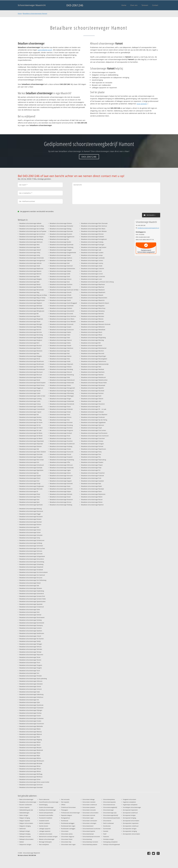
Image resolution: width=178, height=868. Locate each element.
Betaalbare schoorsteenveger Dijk (29, 449)
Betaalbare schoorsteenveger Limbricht (93, 269)
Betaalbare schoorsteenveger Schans (30, 530)
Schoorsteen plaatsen (89, 807)
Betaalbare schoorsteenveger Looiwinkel (93, 276)
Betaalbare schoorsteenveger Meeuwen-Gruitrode (96, 324)
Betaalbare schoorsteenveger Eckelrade (31, 468)
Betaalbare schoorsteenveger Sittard (30, 583)
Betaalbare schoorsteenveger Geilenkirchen (62, 269)
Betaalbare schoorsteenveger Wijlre (30, 755)
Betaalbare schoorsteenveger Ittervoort (61, 476)
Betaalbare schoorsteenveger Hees (60, 359)
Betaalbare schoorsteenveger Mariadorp (93, 311)
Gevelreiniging (43, 805)
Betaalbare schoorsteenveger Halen (60, 335)
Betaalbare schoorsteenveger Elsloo (30, 497)
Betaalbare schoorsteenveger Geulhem (61, 284)
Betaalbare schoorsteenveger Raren (91, 491)
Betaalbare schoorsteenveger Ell (29, 491)
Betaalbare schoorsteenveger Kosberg (92, 242)
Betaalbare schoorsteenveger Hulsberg (61, 446)
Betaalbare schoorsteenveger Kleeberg (61, 505)
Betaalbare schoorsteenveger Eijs (29, 473)
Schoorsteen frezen (67, 839)
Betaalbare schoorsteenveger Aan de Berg (32, 226)
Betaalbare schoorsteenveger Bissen (30, 322)
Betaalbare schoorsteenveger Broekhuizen (32, 364)
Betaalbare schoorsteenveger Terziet (30, 657)
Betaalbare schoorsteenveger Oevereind (93, 404)
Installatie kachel (44, 821)
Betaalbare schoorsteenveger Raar (91, 483)
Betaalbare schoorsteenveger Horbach (61, 433)
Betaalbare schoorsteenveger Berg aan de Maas (33, 295)
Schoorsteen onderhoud (90, 805)
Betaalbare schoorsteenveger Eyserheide (62, 245)
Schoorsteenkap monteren (90, 842)
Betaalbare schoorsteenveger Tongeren (31, 665)
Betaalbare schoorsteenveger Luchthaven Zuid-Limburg (97, 282)
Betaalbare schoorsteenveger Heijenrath (61, 364)
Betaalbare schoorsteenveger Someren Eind (32, 596)
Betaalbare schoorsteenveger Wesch (30, 745)
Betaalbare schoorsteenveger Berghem (31, 303)
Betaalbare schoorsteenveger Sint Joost (31, 578)
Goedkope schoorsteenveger (47, 810)
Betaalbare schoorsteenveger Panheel (92, 446)
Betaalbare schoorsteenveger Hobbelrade (62, 401)
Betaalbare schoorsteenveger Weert (30, 737)
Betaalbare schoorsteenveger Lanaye (92, 255)
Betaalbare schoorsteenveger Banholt (30, 274)
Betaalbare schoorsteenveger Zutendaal (31, 787)
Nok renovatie (65, 799)
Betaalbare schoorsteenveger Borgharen (31, 338)
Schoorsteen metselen (89, 802)
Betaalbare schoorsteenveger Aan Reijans (31, 237)
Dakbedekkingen (24, 813)
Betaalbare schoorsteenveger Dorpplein (31, 457)
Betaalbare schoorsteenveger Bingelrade (31, 319)
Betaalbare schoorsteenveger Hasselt (60, 345)
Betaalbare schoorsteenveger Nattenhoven (94, 361)
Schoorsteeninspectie (89, 831)
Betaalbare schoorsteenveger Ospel (91, 428)
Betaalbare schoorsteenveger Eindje (30, 483)
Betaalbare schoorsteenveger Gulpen (61, 327)
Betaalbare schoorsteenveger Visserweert (31, 708)
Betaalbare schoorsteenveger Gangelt (61, 250)
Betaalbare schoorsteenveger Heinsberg (61, 369)
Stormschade (107, 829)
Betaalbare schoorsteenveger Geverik (61, 292)
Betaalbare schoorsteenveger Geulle (60, 287)
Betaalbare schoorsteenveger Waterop (31, 732)
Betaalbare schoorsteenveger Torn (29, 673)
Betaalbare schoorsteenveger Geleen (60, 271)
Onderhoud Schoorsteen (68, 807)
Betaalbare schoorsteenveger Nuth (91, 396)
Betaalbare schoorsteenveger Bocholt (30, 330)
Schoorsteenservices (109, 805)
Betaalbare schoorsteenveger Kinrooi (61, 502)
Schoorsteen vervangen (89, 823)
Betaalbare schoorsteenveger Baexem (30, 271)
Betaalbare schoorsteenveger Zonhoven (31, 785)
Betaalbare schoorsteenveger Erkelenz (61, 223)
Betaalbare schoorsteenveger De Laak (30, 430)
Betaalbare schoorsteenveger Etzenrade (61, 231)
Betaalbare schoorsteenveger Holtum (61, 417)
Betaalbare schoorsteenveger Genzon (61, 279)
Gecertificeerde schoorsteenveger (49, 802)
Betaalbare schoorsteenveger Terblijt (30, 641)
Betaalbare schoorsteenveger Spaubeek (31, 604)
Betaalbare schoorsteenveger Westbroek (31, 750)
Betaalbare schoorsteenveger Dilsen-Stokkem (33, 452)
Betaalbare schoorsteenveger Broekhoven (32, 361)
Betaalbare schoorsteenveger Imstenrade (62, 468)
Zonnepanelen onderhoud (131, 826)
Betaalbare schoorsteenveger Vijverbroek (31, 705)
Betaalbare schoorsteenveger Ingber (60, 470)
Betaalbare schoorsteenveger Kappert (61, 481)
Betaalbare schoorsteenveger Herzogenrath (62, 388)
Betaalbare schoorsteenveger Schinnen (31, 551)
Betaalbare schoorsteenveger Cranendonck (32, 409)
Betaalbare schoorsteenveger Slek (29, 586)
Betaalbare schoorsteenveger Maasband (93, 290)
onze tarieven (142, 104)
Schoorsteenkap (87, 839)
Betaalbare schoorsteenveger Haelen (60, 332)
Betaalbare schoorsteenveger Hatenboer (61, 348)
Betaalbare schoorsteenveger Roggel (30, 514)
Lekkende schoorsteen (46, 834)
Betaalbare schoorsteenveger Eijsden (30, 476)
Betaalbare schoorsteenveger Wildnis (30, 758)
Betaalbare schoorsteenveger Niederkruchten (94, 380)
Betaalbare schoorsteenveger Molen (92, 345)
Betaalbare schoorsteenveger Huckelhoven (62, 444)
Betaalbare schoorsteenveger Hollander (61, 409)
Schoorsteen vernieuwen (90, 821)
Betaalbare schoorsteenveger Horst (60, 436)
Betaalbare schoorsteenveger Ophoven (93, 425)
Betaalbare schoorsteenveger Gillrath (61, 295)
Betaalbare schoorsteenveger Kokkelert (93, 237)
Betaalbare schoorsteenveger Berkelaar (31, 306)
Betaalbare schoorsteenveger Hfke (60, 462)
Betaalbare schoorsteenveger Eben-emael (32, 460)
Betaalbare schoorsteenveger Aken (30, 245)
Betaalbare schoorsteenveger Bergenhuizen (32, 300)
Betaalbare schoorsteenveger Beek (29, 282)
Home (20, 13)
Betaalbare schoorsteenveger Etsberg (61, 229)
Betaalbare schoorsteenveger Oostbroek (93, 417)
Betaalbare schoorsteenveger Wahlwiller (31, 726)
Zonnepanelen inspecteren (131, 823)
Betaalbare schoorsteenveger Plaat (91, 468)
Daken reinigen (24, 815)
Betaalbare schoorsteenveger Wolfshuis (31, 777)
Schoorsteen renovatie (89, 810)
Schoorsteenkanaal (88, 834)
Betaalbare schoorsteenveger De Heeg (30, 420)
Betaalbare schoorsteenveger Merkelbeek (93, 330)
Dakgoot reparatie (25, 821)
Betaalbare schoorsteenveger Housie (60, 438)
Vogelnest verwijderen (129, 802)
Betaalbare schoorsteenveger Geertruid (61, 266)
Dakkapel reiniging (25, 834)
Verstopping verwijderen (110, 842)
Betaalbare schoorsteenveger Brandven (31, 351)
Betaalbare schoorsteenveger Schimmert (31, 546)
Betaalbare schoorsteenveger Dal (29, 414)
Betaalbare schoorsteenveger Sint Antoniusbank (33, 572)
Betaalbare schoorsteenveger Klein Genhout (94, 226)
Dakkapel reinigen (25, 831)
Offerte (63, 805)
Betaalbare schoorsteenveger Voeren (30, 716)
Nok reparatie (65, 802)
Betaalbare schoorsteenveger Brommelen (31, 367)
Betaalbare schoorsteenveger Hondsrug (61, 425)
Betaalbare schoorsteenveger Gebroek (61, 260)
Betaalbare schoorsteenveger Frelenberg (61, 247)
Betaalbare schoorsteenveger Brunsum (31, 375)
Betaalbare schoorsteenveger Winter (30, 766)
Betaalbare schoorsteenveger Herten (60, 385)
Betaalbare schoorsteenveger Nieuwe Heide (94, 383)
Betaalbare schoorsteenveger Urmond (30, 689)
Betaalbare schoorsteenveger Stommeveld (32, 623)
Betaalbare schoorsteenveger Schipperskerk (32, 556)
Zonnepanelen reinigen (130, 829)
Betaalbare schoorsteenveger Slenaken (31, 588)
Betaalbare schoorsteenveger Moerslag (92, 340)
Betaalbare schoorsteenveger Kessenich (61, 499)
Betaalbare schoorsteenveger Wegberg (31, 740)
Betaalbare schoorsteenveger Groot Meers (62, 319)
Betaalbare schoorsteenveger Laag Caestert (94, 247)
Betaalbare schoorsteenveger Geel (60, 263)
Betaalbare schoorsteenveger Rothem (30, 524)
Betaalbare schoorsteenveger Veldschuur (31, 697)
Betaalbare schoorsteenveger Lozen (92, 279)
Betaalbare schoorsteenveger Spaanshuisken (32, 601)
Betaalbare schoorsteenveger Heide (60, 361)
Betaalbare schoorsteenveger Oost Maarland (94, 414)
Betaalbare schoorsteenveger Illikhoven (61, 465)
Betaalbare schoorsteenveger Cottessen (31, 407)
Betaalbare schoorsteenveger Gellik (60, 274)
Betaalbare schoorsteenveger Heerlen (61, 356)
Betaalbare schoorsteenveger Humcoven (62, 452)
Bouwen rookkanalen (26, 805)
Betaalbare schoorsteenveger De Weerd (31, 438)
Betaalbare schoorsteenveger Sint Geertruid (32, 575)
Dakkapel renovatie (25, 837)
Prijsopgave (65, 810)
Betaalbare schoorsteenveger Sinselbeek (31, 570)
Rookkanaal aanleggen (68, 823)
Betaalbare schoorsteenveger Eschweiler (61, 226)
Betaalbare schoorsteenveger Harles (60, 343)
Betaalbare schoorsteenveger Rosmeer (31, 522)
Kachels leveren (44, 826)
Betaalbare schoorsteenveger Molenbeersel (94, 348)
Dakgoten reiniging (25, 826)
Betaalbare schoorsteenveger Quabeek (92, 481)
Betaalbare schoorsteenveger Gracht (60, 300)
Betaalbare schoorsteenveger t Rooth (30, 636)
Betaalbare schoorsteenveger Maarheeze (93, 284)
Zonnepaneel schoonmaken (131, 821)
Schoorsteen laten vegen (68, 844)
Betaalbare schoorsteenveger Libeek (92, 266)
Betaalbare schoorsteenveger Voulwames (31, 718)
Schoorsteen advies (67, 834)
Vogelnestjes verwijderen (130, 805)
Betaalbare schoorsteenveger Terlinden (31, 649)
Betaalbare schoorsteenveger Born (29, 343)
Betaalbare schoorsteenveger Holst (60, 414)
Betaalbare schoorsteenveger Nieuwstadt (93, 385)
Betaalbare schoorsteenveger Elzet (29, 499)
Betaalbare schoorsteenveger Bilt (29, 314)
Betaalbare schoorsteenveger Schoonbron (32, 559)
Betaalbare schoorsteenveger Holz (60, 420)
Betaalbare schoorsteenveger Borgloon (31, 340)
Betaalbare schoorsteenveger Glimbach (61, 298)
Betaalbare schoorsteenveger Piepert (92, 465)
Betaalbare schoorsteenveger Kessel (60, 497)
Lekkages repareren (45, 831)
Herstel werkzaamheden (46, 813)
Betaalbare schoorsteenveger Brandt (30, 348)
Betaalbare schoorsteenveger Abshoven (31, 242)
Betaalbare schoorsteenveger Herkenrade (62, 383)
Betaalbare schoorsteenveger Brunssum (31, 372)
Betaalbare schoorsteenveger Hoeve (60, 407)
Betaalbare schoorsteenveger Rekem (92, 497)
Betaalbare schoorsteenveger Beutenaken (32, 308)
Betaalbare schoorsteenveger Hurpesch (61, 457)
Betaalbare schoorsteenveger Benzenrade (32, 290)
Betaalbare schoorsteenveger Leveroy (92, 263)
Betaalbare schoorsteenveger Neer (91, 367)
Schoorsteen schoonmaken (90, 813)
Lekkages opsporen (45, 829)
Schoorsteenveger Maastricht (32, 5)
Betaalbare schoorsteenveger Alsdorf (30, 250)
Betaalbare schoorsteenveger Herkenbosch (62, 380)
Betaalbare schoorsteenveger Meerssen (93, 322)
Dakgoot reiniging (25, 818)
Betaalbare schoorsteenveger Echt (29, 462)
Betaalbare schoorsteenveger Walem (30, 729)
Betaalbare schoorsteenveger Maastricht (93, 300)
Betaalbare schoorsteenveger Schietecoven (32, 540)
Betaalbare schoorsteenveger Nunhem (92, 393)
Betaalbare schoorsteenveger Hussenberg (62, 460)
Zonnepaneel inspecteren (130, 810)
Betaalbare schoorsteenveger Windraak (31, 763)
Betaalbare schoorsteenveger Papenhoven (94, 449)
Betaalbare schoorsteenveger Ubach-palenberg (33, 678)
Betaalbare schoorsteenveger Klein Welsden (94, 231)
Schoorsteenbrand (88, 826)
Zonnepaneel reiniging (129, 818)
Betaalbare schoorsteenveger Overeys (92, 441)
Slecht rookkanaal (108, 823)
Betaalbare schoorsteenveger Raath (91, 486)
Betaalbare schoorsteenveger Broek (30, 359)
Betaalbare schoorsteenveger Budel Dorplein (32, 383)
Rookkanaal (65, 821)
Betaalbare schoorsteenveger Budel (30, 380)
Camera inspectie (24, 807)
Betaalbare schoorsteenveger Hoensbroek (62, 404)
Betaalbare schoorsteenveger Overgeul (92, 444)
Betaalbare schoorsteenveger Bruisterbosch (32, 369)
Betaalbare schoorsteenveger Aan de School (32, 234)
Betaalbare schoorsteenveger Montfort (92, 351)
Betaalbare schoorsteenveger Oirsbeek (92, 412)
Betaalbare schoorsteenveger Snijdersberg (32, 591)
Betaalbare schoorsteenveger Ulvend (30, 686)
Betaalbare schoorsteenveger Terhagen (31, 644)
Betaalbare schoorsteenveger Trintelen (31, 676)
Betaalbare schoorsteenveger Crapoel (30, 412)
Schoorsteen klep (66, 842)
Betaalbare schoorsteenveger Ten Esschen (32, 639)
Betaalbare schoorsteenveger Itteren (60, 473)
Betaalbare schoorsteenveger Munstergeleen (94, 359)
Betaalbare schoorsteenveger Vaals (30, 692)
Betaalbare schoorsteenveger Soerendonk (32, 593)
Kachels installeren (44, 823)
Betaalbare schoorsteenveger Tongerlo (31, 668)
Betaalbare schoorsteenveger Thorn (30, 662)
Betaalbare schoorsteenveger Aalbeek (30, 223)
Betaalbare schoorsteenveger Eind (29, 481)
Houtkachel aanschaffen (46, 815)
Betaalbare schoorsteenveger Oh (91, 407)
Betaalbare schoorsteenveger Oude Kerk (93, 438)
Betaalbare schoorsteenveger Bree (29, 353)
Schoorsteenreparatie (109, 802)
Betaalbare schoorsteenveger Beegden (31, 279)
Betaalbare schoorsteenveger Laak (91, 250)
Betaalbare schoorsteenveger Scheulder (31, 535)
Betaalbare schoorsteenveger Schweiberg (31, 564)
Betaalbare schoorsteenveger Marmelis (92, 314)
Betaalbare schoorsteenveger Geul (60, 282)
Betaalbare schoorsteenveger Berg (29, 292)
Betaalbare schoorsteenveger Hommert (61, 422)
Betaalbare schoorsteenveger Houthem (61, 441)
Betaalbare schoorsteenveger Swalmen (31, 631)
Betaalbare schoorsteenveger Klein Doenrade (94, 223)
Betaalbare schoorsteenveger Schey (30, 538)
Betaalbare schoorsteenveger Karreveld (61, 483)
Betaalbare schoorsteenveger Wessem (30, 748)
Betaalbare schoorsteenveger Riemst (92, 502)
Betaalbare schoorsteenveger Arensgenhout (32, 260)
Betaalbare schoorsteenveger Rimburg (31, 509)
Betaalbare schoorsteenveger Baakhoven (31, 269)
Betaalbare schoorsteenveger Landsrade (93, 258)
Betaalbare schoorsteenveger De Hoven (31, 422)
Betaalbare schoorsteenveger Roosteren (31, 517)
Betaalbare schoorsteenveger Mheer (92, 335)
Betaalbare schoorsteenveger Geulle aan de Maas (64, 290)
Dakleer (22, 842)
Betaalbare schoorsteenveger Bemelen (31, 287)
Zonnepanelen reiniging (130, 831)
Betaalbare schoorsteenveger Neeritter (92, 375)
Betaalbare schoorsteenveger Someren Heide (33, 599)
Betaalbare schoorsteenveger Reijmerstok (93, 494)
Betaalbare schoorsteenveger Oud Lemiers (94, 430)
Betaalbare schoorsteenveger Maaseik (92, 295)
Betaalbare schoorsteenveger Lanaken (92, 252)
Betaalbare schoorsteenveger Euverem (61, 234)
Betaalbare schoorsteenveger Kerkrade (61, 494)
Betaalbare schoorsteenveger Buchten (30, 377)
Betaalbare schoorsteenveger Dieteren (31, 446)
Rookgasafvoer (66, 818)
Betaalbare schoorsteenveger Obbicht (92, 399)
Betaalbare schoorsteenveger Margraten (93, 306)
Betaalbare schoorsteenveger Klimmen (92, 234)
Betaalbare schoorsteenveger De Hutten (31, 428)
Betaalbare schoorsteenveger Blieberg (30, 327)
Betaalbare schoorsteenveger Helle (60, 377)
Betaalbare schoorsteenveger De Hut (30, 425)
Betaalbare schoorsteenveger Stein (30, 612)
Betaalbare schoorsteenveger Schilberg (31, 543)
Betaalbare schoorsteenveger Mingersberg (93, 338)
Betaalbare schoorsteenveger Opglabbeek (93, 422)
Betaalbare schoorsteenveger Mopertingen (94, 356)
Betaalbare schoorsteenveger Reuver (92, 499)
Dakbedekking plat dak (26, 810)
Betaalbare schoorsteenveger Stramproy (31, 625)
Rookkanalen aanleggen (68, 829)
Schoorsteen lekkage (89, 799)
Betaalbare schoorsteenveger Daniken (30, 417)
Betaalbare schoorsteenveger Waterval (31, 734)
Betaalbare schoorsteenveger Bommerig (31, 335)
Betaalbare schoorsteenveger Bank (30, 276)
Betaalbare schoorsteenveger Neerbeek (93, 369)
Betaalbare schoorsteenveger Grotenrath (62, 324)
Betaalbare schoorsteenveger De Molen (31, 433)
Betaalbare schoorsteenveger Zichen (30, 779)
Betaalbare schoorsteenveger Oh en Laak (94, 409)
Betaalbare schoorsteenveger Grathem (61, 308)
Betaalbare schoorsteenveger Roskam (30, 519)
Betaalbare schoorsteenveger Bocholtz (31, 332)
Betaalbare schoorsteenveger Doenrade (31, 454)
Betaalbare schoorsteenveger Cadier (30, 393)
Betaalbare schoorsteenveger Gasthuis (61, 258)
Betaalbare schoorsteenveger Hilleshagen (62, 396)
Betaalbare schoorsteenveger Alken (30, 247)
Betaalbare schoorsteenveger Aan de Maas (32, 229)
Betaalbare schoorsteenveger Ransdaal (92, 489)
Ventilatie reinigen (109, 839)
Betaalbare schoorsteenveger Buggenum (31, 388)
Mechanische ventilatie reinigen (48, 837)
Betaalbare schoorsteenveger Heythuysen (62, 391)
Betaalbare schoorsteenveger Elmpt (30, 494)
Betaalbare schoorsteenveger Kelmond (61, 489)
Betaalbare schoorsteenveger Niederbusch (93, 377)
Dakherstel (23, 829)
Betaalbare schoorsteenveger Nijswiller (92, 388)
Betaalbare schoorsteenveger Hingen (60, 399)
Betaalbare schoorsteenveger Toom (30, 671)
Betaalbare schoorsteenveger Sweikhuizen (32, 633)
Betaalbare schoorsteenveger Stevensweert (32, 617)
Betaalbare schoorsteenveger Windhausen (32, 761)
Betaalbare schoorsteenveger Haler (60, 338)
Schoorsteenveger (108, 810)
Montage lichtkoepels (45, 842)
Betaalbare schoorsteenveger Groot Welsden (63, 322)
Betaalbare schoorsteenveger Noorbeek (93, 391)
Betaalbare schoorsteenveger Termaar (30, 652)
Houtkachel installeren (46, 818)
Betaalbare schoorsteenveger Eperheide (31, 505)
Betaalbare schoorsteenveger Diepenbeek (32, 441)
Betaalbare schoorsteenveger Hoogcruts (61, 430)
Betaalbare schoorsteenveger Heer (60, 353)
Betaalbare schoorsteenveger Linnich (92, 274)
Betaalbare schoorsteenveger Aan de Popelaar (33, 231)
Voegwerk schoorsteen (129, 799)
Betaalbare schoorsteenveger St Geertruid (32, 607)
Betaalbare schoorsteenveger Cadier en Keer (32, 396)
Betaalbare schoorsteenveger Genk (60, 276)
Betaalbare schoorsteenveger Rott (29, 527)
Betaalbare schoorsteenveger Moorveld (93, 353)
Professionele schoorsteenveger (70, 813)
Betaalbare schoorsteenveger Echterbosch (32, 465)
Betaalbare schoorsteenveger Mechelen (93, 316)
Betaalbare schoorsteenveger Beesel (30, 284)
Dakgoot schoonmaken (26, 823)
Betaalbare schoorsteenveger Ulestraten (31, 684)
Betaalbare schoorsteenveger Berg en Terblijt (32, 298)
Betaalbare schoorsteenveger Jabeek (60, 478)
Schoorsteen (65, 831)
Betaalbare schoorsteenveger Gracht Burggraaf (63, 303)
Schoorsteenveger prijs (110, 813)
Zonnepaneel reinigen (129, 815)
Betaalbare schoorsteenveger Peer (91, 454)
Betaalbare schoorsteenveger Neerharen (93, 372)
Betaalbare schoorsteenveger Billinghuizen (32, 311)
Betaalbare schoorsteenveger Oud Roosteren (94, 433)
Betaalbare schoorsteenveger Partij (91, 452)
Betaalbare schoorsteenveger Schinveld (31, 554)
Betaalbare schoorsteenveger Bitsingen (31, 324)
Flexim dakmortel (44, 799)
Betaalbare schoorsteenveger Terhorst (30, 647)
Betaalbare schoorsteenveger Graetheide (62, 306)
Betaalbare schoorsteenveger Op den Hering (94, 420)
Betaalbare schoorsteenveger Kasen (60, 486)
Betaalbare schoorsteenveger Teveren (30, 660)
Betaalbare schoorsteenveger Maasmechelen (94, 298)
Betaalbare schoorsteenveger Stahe (30, 609)
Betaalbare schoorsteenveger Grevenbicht (62, 311)
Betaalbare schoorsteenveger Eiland (30, 478)
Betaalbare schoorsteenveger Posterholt (93, 473)
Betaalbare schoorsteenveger (28, 802)
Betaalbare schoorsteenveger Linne (91, 271)
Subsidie (106, 831)
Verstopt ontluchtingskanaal (111, 844)
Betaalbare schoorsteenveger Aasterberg (31, 239)
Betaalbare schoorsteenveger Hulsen (60, 449)
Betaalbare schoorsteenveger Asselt (30, 266)
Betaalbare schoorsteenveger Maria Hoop (93, 308)
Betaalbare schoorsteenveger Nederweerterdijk (95, 364)
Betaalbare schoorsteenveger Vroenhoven (32, 724)
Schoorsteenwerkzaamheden (112, 818)
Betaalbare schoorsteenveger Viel (29, 700)
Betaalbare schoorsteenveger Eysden (60, 242)
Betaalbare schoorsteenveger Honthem (61, 428)
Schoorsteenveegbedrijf (110, 807)
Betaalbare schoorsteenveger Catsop (30, 404)
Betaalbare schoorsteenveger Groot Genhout (63, 316)
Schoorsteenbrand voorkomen (91, 829)
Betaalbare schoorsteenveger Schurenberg (32, 562)
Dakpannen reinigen (25, 844)
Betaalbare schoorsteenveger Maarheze (93, 287)
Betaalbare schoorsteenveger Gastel (60, 255)
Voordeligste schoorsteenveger (132, 807)
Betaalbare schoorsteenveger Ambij (30, 252)
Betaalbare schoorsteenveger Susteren (31, 628)
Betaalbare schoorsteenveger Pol (91, 470)
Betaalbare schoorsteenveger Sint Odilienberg (33, 580)
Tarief (105, 834)
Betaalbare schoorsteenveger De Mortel (31, 436)
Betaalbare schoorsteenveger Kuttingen (93, 245)
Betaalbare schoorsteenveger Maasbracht (93, 292)
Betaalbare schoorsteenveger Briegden (31, 356)
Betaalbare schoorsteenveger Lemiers (92, 260)
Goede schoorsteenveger (46, 807)
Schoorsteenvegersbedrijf (111, 815)
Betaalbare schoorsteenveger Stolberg (30, 620)
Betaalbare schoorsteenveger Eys (59, 239)
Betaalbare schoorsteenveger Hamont (35, 13)
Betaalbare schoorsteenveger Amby (30, 255)
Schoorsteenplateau (109, 799)
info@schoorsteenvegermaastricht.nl (148, 228)
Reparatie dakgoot (67, 815)
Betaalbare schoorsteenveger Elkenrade (31, 489)
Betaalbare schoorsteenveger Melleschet (93, 327)
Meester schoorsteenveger (47, 839)
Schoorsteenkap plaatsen (90, 844)
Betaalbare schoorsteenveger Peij (91, 457)
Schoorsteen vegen (88, 818)
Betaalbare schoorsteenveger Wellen (30, 742)
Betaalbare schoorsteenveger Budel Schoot (32, 385)
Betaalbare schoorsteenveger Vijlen (30, 702)
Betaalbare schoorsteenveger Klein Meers (93, 229)
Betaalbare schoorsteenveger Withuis (30, 769)
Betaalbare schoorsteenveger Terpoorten (31, 655)
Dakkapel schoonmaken (26, 839)
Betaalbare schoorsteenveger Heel (60, 351)
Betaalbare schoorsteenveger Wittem (30, 771)
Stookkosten (107, 826)
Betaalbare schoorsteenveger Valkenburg (31, 694)
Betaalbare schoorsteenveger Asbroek (30, 263)
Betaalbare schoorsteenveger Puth (91, 478)
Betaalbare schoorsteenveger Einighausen (32, 486)
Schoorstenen (107, 821)
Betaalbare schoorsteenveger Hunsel (60, 454)
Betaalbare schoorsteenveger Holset (60, 412)
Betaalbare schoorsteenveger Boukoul (31, 345)
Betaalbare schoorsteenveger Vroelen (30, 721)
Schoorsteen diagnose (68, 837)
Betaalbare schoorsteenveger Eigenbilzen (31, 470)
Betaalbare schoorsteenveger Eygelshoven (62, 237)
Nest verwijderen (44, 844)
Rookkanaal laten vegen (68, 826)
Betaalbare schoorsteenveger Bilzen (30, 316)
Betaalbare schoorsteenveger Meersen (92, 319)
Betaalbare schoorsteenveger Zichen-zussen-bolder (34, 782)
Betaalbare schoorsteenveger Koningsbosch (94, 239)
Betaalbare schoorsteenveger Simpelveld (31, 567)
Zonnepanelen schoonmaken (131, 834)
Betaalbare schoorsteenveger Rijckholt (92, 505)
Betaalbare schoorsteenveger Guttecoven (62, 330)
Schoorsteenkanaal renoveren (91, 837)
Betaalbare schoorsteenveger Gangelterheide (63, 252)
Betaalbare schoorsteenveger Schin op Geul (32, 548)
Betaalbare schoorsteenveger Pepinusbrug (94, 460)
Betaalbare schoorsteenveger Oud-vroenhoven (95, 436)
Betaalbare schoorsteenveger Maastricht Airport (95, 303)
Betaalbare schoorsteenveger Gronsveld (61, 314)
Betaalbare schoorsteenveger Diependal (31, 444)
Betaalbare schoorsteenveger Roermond (31, 511)
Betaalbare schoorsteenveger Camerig (30, 399)
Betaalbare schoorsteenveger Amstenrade (32, 258)
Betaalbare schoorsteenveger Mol (91, 343)
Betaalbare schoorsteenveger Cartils (30, 401)
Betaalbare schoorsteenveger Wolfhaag (31, 774)
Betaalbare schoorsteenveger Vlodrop (30, 713)
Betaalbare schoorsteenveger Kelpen (60, 491)
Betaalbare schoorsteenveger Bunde (30, 391)
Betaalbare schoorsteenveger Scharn (30, 532)
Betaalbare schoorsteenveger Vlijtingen (31, 710)
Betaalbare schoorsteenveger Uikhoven (31, 681)
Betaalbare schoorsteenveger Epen (30, 502)
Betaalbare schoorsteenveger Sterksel (30, 615)
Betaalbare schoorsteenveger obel (91, 401)
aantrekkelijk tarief (45, 50)
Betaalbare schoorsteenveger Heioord (61, 372)
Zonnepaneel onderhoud (130, 813)
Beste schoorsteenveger (26, 799)
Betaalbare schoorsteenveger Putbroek (93, 476)
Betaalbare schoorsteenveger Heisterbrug (62, 375)
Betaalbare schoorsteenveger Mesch (92, 332)
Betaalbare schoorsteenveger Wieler (30, 753)
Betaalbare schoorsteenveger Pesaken (92, 462)
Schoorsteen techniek (89, 815)
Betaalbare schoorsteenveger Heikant (61, 367)
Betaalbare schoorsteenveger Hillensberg (62, 393)
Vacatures (106, 837)
